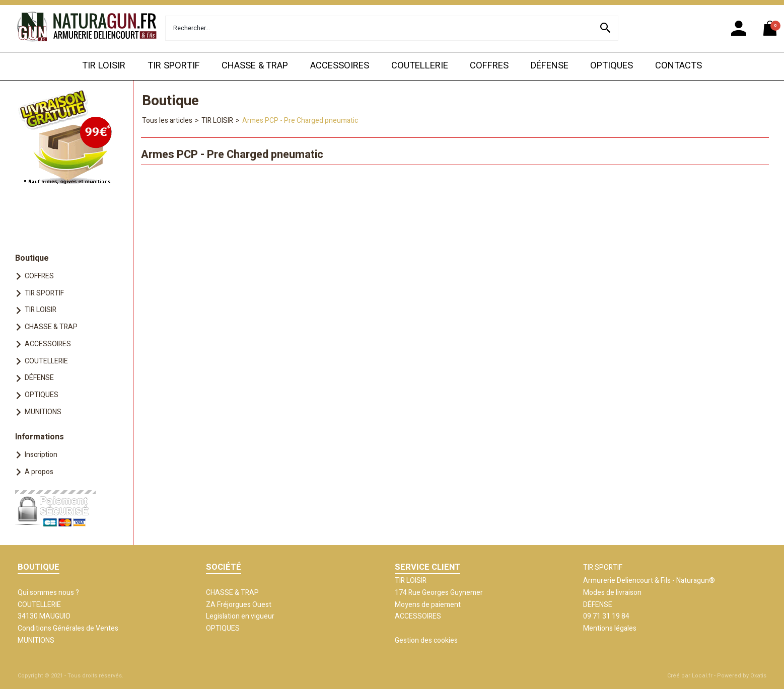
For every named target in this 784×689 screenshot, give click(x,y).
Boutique (32, 258)
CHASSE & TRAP (255, 66)
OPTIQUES (612, 66)
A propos (39, 472)
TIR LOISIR (104, 66)
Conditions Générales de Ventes (68, 628)
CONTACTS (679, 66)
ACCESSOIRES (340, 66)
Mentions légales (610, 628)
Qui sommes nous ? (48, 593)
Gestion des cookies (426, 640)
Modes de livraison (612, 593)
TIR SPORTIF (174, 66)
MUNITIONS (43, 412)
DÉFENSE (550, 66)
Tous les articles (167, 121)
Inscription (41, 455)
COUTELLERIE (420, 66)
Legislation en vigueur (240, 616)
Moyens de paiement (428, 605)
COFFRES (489, 66)
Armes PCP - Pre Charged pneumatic (300, 121)
